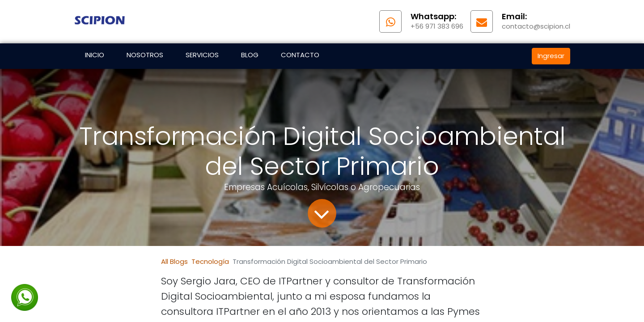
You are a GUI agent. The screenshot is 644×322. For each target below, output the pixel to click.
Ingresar (551, 56)
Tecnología (210, 261)
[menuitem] (95, 56)
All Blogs (174, 261)
